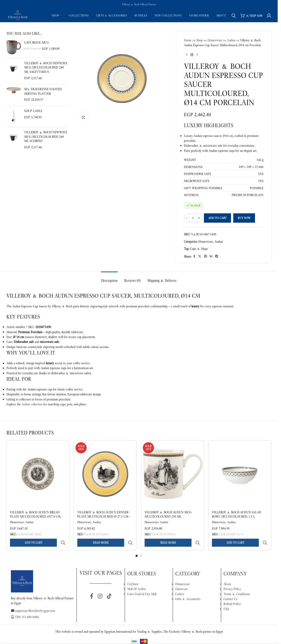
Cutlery (180, 583)
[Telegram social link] (217, 256)
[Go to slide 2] (141, 545)
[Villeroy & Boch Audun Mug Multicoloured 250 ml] (172, 474)
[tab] (109, 278)
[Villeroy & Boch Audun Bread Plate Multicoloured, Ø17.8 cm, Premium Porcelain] (38, 474)
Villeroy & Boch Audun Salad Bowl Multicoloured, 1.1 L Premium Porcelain (237, 517)
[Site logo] (18, 15)
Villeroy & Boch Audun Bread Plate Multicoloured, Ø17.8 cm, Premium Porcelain (36, 517)
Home (188, 40)
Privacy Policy (232, 578)
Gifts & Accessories (188, 588)
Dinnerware (215, 40)
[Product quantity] (193, 218)
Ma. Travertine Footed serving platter (43, 91)
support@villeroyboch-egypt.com (33, 600)
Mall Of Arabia (137, 578)
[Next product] (197, 55)
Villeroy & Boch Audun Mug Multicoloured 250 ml (168, 514)
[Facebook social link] (194, 256)
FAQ (226, 598)
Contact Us (230, 588)
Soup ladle (33, 111)
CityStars (133, 573)
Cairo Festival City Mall (142, 583)
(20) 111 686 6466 (25, 606)
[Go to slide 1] (137, 545)
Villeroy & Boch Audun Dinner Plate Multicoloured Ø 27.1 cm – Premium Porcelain (104, 517)
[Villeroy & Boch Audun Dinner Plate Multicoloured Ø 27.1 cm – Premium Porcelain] (105, 474)
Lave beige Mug (37, 42)
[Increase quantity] (199, 218)
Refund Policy (232, 593)
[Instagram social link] (100, 586)
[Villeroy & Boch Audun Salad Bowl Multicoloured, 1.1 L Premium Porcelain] (240, 474)
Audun (231, 40)
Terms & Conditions (237, 583)
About (227, 573)
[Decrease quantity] (187, 218)
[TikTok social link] (109, 586)
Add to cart (217, 218)
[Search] (234, 16)
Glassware (181, 578)
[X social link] (200, 256)
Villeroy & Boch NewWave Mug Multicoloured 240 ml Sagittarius (46, 67)
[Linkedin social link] (211, 256)
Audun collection (32, 404)
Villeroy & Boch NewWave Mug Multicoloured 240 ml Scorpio (46, 137)
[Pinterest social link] (205, 256)
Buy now (244, 218)
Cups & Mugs (199, 249)
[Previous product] (187, 55)
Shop (199, 40)
